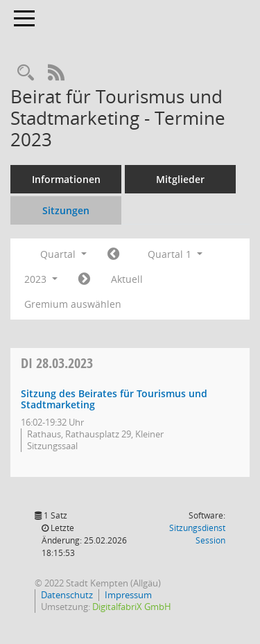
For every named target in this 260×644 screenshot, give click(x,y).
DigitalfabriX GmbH (132, 607)
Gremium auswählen (73, 304)
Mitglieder (180, 179)
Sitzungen (66, 210)
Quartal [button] (63, 254)
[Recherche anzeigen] (26, 73)
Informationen (66, 179)
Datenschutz (67, 595)
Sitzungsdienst (197, 534)
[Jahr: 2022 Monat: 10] (113, 254)
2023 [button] (41, 279)
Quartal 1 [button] (175, 254)
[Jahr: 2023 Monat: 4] (84, 279)
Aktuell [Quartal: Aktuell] (127, 279)
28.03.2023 (57, 363)
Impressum (128, 595)
